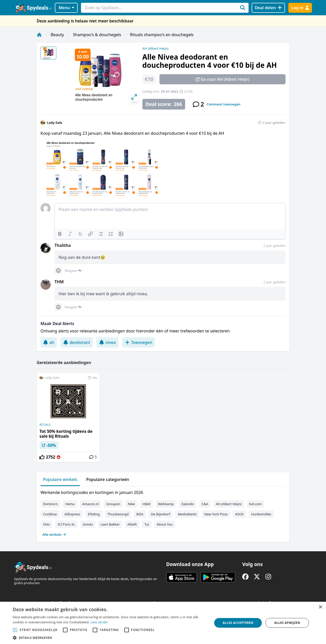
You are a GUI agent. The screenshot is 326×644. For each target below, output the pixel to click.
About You (165, 524)
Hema (70, 504)
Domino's (50, 504)
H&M (146, 504)
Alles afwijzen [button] (287, 623)
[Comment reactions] (58, 271)
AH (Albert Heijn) (155, 48)
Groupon (113, 504)
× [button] (320, 607)
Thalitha (63, 245)
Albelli (132, 524)
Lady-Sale (55, 123)
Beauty (57, 35)
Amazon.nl (91, 504)
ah (49, 342)
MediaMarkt (187, 514)
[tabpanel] (163, 512)
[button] (110, 638)
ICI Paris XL (66, 524)
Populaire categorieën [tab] (108, 479)
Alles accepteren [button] (238, 623)
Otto (46, 524)
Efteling (94, 514)
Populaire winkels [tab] (60, 479)
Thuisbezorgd (118, 514)
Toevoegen (139, 342)
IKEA (140, 514)
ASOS (240, 514)
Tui (147, 524)
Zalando (188, 504)
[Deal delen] (268, 8)
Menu (66, 8)
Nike (131, 504)
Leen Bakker (110, 524)
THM (59, 282)
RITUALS (45, 425)
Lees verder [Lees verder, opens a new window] (99, 622)
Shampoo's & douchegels (97, 35)
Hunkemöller (261, 514)
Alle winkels (54, 534)
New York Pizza (216, 514)
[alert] (163, 623)
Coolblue (50, 514)
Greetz (88, 524)
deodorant (77, 342)
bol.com (256, 504)
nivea (107, 342)
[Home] (39, 35)
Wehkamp (166, 504)
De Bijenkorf (161, 514)
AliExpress (72, 514)
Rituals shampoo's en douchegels (162, 35)
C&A (205, 504)
